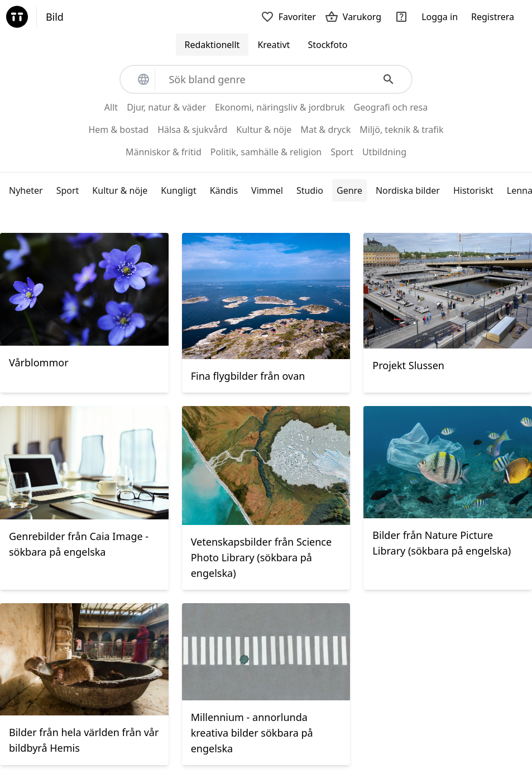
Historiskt (473, 190)
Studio (310, 190)
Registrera (493, 17)
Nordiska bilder (408, 190)
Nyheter (26, 190)
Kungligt (178, 190)
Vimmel (267, 190)
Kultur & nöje (120, 190)
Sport (68, 190)
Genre (349, 190)
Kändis (224, 190)
